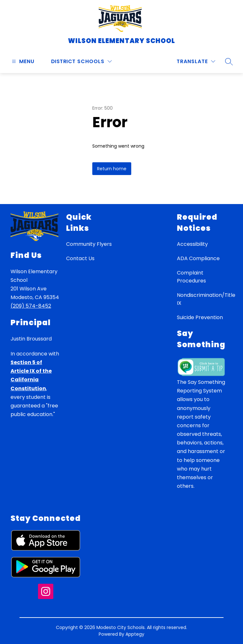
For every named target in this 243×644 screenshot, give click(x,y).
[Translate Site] (196, 61)
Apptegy (135, 634)
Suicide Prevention (200, 317)
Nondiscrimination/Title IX (206, 299)
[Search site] (229, 62)
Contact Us (80, 258)
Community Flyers (89, 244)
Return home (112, 169)
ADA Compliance (198, 258)
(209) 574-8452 (31, 306)
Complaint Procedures (191, 277)
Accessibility (192, 244)
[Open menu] (22, 61)
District (63, 61)
